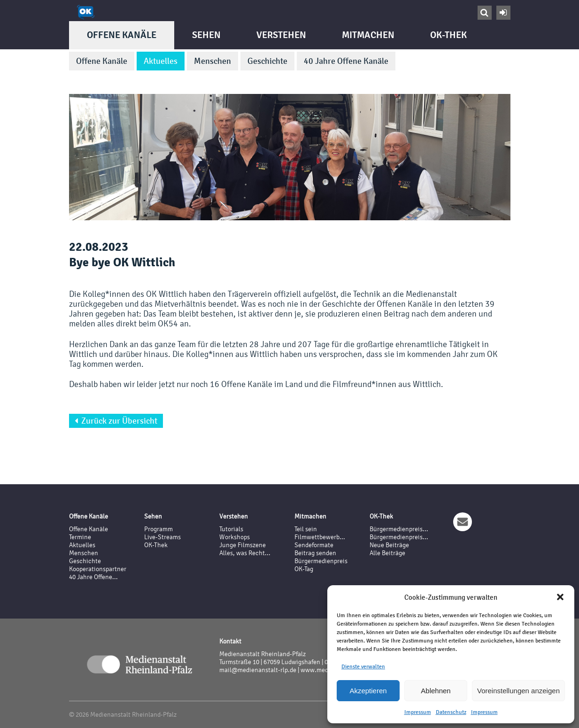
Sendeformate (314, 545)
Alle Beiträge (387, 553)
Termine (80, 537)
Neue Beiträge (389, 545)
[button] (560, 597)
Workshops (235, 537)
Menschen (212, 61)
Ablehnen (436, 691)
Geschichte (267, 61)
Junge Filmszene (243, 545)
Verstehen (281, 35)
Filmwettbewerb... (320, 537)
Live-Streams (162, 537)
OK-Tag (304, 569)
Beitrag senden (315, 553)
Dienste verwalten (363, 666)
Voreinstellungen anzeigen (518, 691)
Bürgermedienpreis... (399, 529)
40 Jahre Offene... (93, 577)
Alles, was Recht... (245, 553)
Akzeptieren (368, 691)
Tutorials (231, 529)
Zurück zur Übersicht (116, 421)
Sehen (206, 35)
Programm (158, 529)
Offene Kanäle (122, 35)
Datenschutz (451, 712)
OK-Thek (448, 35)
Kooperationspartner (98, 569)
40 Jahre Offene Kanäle (346, 61)
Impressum (418, 712)
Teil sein (306, 529)
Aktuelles (161, 61)
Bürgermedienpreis (321, 561)
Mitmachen (368, 35)
